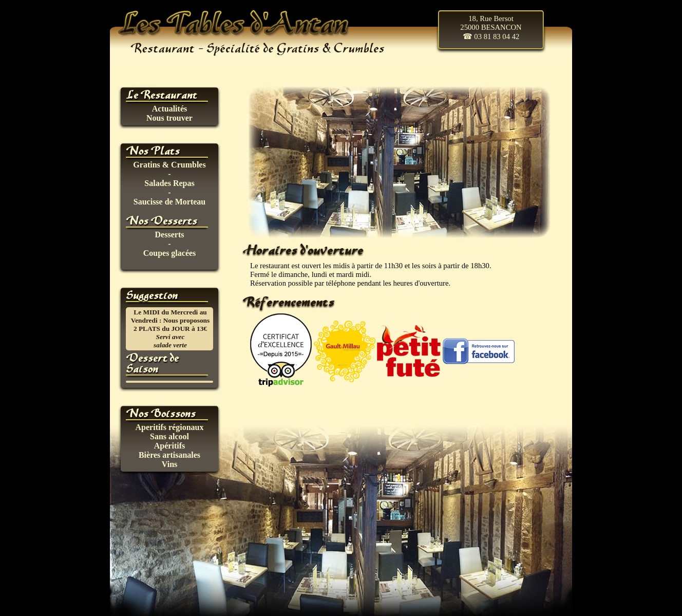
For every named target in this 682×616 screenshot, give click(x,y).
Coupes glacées (170, 253)
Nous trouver (169, 118)
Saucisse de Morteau (169, 202)
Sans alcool (169, 436)
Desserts (170, 235)
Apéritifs (169, 446)
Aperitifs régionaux (170, 427)
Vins (170, 464)
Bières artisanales (169, 455)
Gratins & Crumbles (169, 165)
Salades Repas (169, 183)
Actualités (169, 109)
